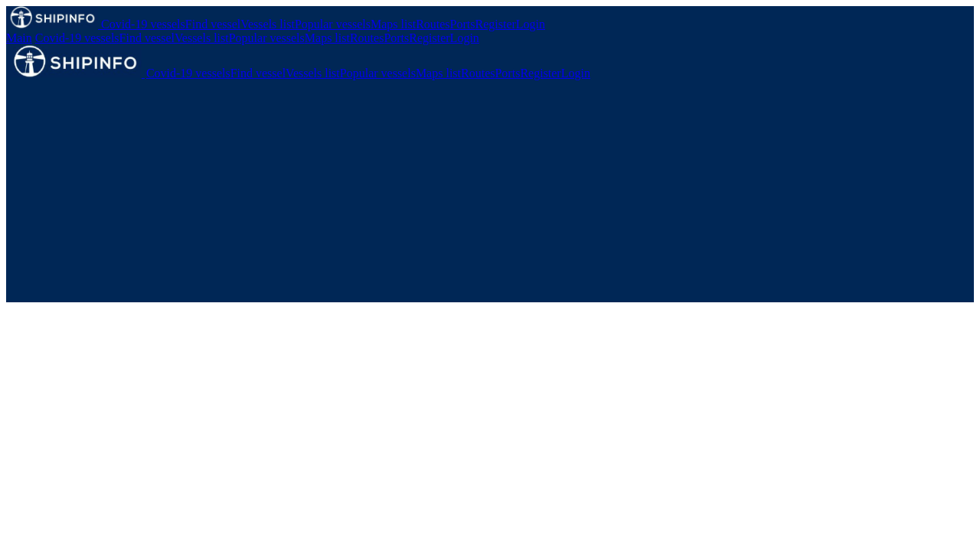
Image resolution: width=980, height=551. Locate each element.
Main (19, 38)
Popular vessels (333, 24)
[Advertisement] (490, 195)
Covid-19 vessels (143, 24)
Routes (433, 24)
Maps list (393, 24)
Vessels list (268, 24)
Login (531, 24)
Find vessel (213, 24)
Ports (463, 24)
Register (496, 24)
